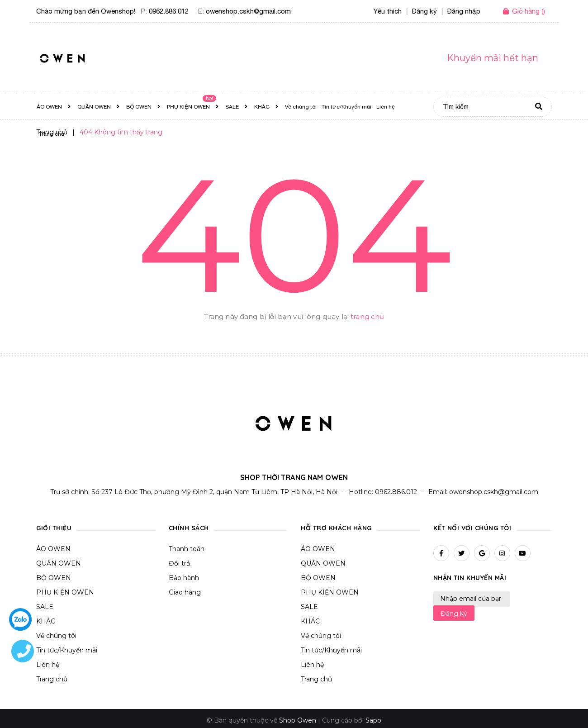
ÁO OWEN (53, 549)
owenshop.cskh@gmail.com (248, 11)
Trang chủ (316, 679)
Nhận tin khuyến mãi (470, 578)
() (529, 11)
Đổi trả (179, 563)
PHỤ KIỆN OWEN (65, 592)
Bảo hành (184, 578)
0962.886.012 (169, 11)
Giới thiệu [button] (54, 528)
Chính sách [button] (189, 528)
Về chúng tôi (56, 636)
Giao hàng (185, 592)
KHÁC (46, 621)
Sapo (373, 720)
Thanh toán (187, 549)
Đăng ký (454, 614)
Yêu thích (388, 11)
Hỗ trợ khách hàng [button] (336, 528)
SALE (45, 607)
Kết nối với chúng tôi (472, 528)
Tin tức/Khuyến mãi (67, 650)
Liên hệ (312, 665)
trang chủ (367, 316)
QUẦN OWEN (59, 563)
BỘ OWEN (54, 578)
